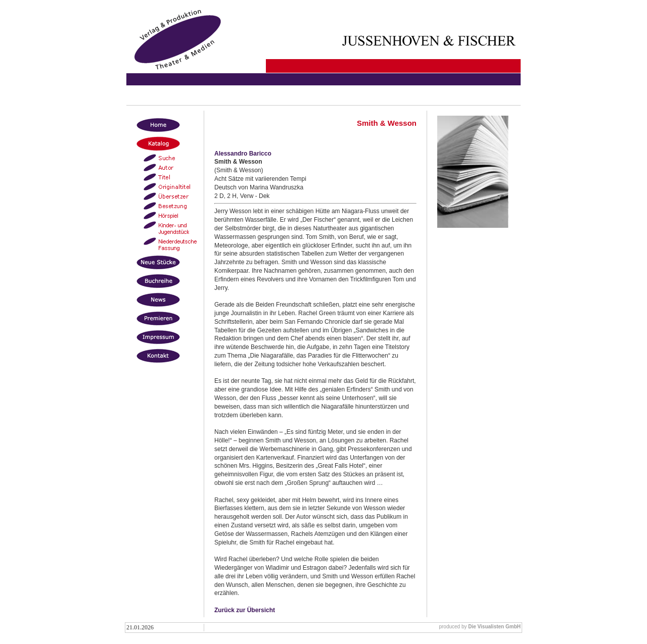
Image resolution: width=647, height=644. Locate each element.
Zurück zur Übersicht (245, 610)
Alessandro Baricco (243, 154)
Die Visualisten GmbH (494, 627)
